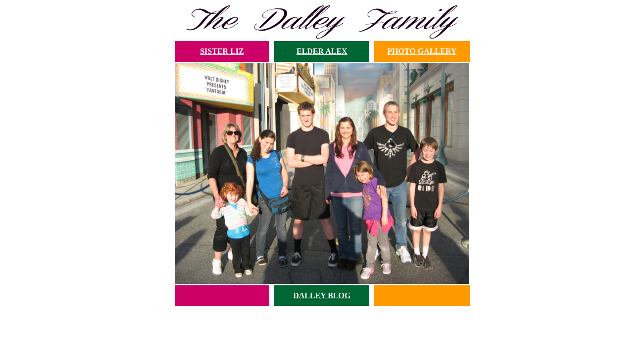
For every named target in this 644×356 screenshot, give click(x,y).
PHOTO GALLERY (422, 51)
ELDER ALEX (322, 51)
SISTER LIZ (222, 51)
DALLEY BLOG (322, 295)
